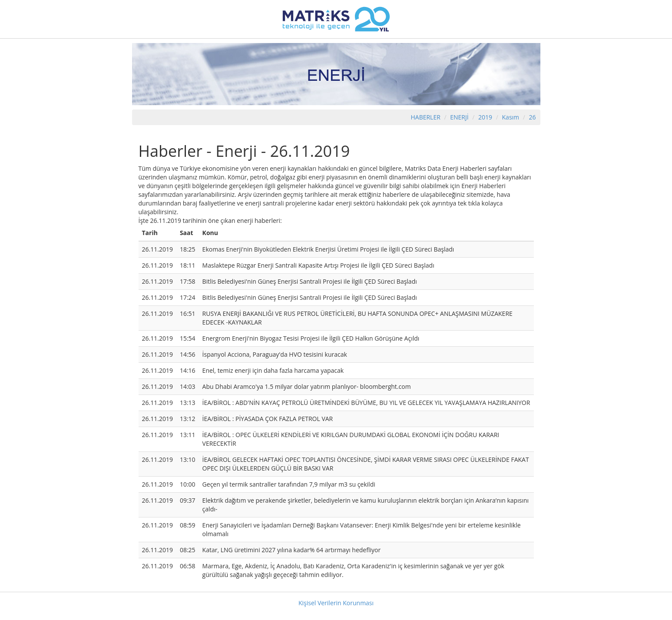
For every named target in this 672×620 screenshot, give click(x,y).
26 (532, 117)
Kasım (511, 117)
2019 (486, 117)
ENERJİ (459, 117)
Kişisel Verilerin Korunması (336, 603)
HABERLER (425, 117)
